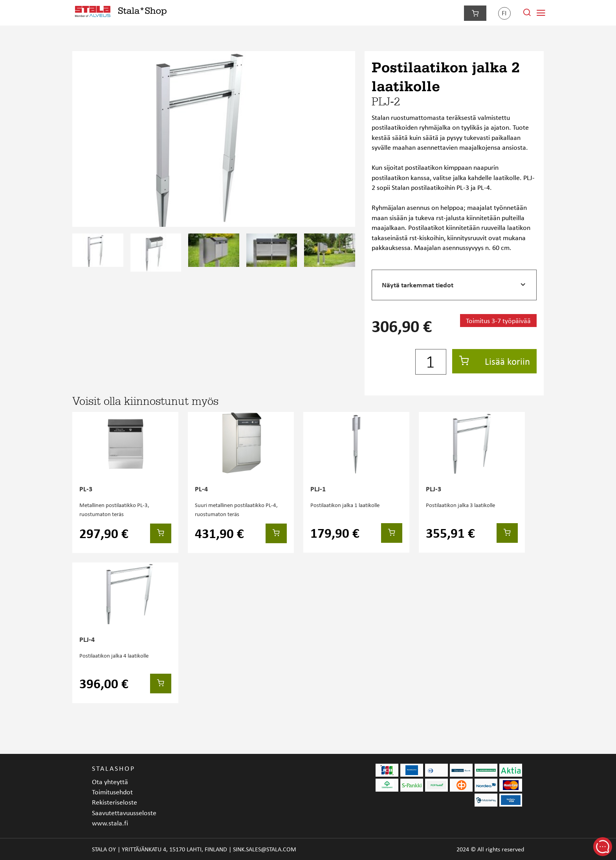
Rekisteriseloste (115, 802)
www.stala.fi (110, 823)
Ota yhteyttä (110, 782)
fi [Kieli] (504, 13)
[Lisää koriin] (161, 533)
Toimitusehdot (112, 792)
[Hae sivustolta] (527, 14)
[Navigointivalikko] (541, 13)
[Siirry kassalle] (475, 13)
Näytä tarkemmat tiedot (418, 285)
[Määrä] (431, 362)
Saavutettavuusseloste (124, 813)
